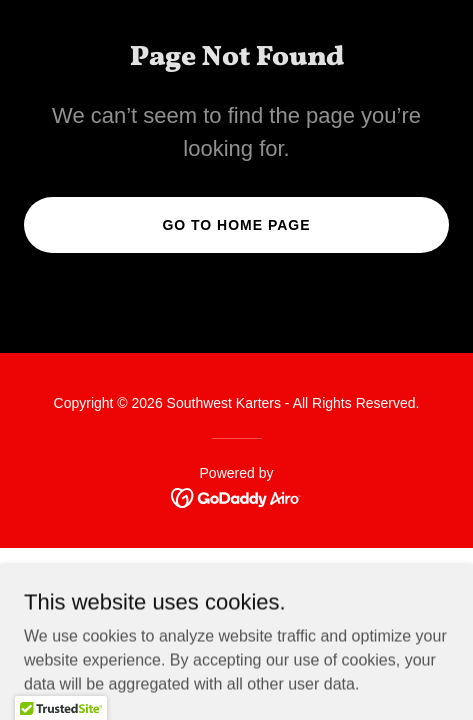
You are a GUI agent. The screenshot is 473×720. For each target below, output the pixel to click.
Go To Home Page (236, 225)
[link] (236, 496)
